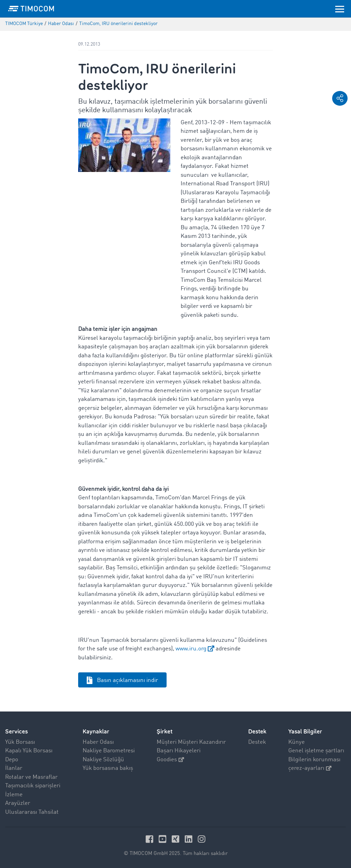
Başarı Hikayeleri (179, 751)
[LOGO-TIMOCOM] (31, 9)
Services (16, 732)
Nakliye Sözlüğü (103, 760)
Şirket (165, 732)
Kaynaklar (96, 732)
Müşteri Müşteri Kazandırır (191, 742)
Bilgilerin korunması (314, 760)
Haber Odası (98, 742)
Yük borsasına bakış (108, 768)
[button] (340, 98)
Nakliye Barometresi (109, 751)
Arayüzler (18, 803)
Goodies (170, 760)
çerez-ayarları (310, 768)
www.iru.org (191, 649)
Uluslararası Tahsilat (32, 812)
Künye (296, 742)
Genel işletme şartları (316, 751)
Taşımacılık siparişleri (33, 786)
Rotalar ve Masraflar (31, 777)
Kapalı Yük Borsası (29, 751)
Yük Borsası (20, 742)
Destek (257, 742)
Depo (12, 760)
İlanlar (14, 768)
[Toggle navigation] (340, 9)
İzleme (14, 795)
